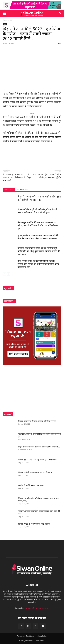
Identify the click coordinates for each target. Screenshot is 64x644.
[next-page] (9, 274)
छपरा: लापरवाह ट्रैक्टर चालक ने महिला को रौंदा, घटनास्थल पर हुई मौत (47, 176)
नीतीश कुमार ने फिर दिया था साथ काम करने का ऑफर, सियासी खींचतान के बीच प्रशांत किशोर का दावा (38, 225)
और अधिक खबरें (22, 190)
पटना (11, 20)
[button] (4, 14)
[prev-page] (4, 274)
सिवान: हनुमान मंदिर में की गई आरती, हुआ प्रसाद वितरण (38, 460)
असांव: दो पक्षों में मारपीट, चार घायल (31, 485)
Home (5, 20)
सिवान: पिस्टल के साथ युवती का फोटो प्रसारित (34, 524)
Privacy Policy (42, 636)
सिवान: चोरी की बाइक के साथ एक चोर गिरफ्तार (35, 472)
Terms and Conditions (26, 636)
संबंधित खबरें (9, 190)
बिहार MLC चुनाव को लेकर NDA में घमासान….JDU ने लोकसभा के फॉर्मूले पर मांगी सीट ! (17, 178)
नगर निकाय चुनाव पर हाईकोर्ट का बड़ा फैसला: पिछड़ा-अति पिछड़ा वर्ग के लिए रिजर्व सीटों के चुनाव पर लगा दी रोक (38, 264)
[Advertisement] (32, 388)
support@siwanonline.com (37, 608)
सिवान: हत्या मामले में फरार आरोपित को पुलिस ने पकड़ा (37, 421)
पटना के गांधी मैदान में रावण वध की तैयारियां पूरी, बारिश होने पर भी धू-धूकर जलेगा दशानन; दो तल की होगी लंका (39, 251)
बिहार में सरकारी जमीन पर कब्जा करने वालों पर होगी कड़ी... (39, 447)
